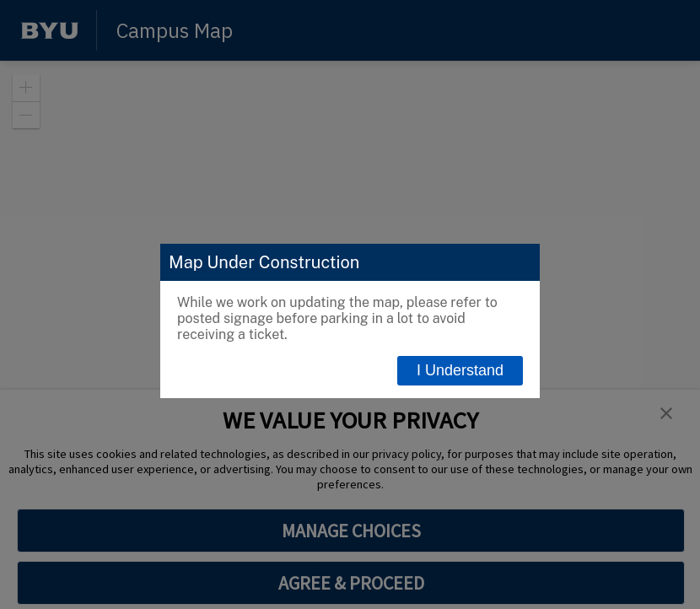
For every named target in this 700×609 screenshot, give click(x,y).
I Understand (460, 370)
